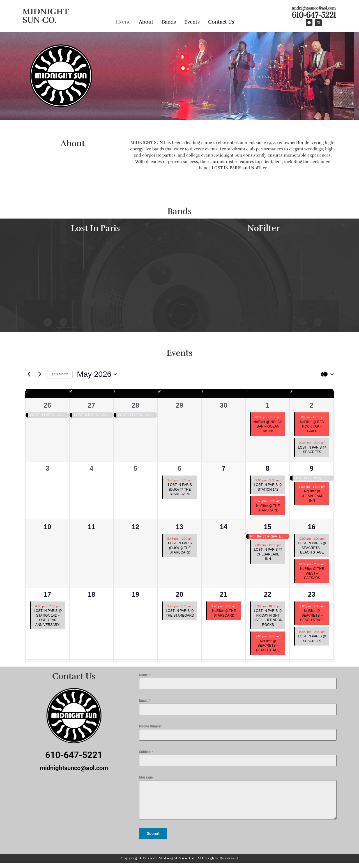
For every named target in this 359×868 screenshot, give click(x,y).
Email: (145, 701)
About (146, 22)
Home (123, 22)
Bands (169, 22)
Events (192, 22)
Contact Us (221, 22)
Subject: (146, 752)
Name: (145, 675)
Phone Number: (151, 726)
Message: (146, 777)
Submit (153, 833)
